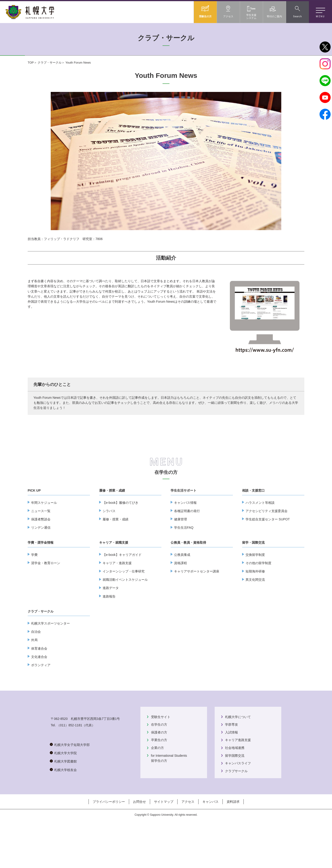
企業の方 (157, 783)
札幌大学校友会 (65, 823)
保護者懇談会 (41, 554)
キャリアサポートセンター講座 (197, 606)
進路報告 (109, 631)
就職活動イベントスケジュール (125, 615)
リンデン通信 (41, 563)
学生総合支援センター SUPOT (268, 554)
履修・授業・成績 (116, 554)
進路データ (111, 623)
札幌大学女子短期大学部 (72, 798)
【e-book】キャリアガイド (122, 590)
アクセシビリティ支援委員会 (267, 546)
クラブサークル (236, 806)
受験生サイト (161, 752)
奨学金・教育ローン (46, 598)
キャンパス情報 (185, 538)
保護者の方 (159, 767)
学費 (34, 590)
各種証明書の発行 (187, 546)
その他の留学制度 (258, 598)
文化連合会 (39, 692)
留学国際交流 (235, 791)
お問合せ (139, 849)
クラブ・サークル (50, 63)
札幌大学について (238, 752)
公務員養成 (182, 590)
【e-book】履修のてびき (120, 538)
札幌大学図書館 (65, 815)
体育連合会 (39, 683)
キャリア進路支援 (238, 775)
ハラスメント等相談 (260, 538)
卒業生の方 (159, 775)
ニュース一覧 (41, 546)
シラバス (109, 546)
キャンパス (210, 849)
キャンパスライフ (238, 798)
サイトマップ (164, 849)
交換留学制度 (255, 590)
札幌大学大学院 (65, 806)
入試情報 (231, 767)
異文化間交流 (255, 615)
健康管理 (181, 554)
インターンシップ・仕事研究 (124, 606)
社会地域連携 (235, 783)
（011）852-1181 (70, 778)
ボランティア (41, 700)
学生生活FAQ (184, 563)
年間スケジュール (44, 538)
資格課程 (181, 598)
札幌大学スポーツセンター (50, 658)
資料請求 (233, 849)
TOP (31, 63)
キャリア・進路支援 (117, 598)
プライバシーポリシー (109, 849)
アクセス (188, 849)
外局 (34, 675)
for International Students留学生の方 (169, 793)
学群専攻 (231, 759)
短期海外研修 (255, 606)
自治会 (36, 667)
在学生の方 (166, 507)
